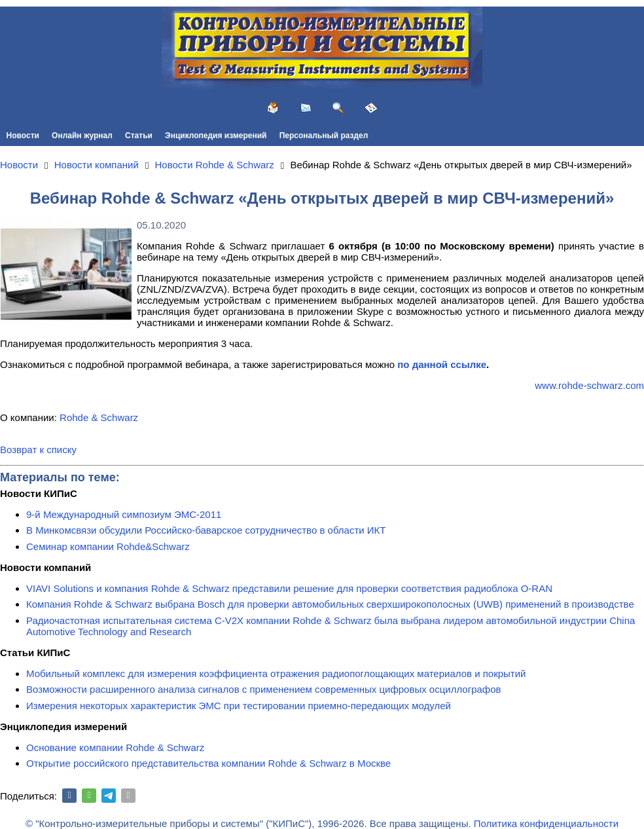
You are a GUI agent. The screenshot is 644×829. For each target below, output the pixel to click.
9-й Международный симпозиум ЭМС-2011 (124, 514)
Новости (23, 136)
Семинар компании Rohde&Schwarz (108, 546)
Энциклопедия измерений (216, 136)
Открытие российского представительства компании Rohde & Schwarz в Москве (208, 763)
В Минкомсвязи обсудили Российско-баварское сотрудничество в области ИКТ (206, 530)
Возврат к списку (38, 450)
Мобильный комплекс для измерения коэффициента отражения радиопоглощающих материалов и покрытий (276, 673)
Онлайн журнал (82, 136)
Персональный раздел (324, 136)
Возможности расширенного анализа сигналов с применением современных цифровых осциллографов (264, 689)
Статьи (139, 136)
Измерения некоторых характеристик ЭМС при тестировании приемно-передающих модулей (239, 706)
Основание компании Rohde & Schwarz (115, 747)
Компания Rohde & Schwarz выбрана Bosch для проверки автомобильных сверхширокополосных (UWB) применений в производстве (330, 604)
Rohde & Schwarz (99, 417)
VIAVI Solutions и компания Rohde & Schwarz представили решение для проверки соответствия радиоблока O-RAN (289, 588)
